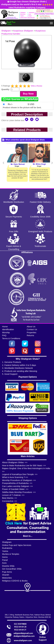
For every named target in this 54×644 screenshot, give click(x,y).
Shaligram (6, 31)
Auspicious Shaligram (23, 31)
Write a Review (37, 86)
